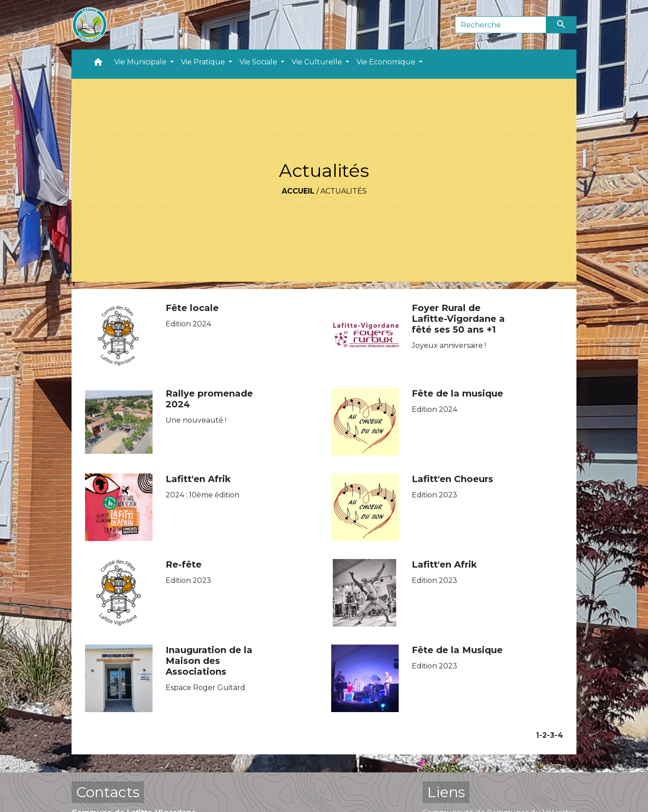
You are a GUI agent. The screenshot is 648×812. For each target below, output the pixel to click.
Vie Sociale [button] (259, 62)
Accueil (298, 191)
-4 (559, 735)
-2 (543, 735)
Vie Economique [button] (387, 62)
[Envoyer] (562, 25)
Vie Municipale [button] (141, 62)
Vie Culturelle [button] (318, 62)
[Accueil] (90, 25)
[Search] (501, 25)
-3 (551, 735)
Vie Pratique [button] (204, 62)
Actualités (344, 191)
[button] (98, 64)
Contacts (108, 792)
